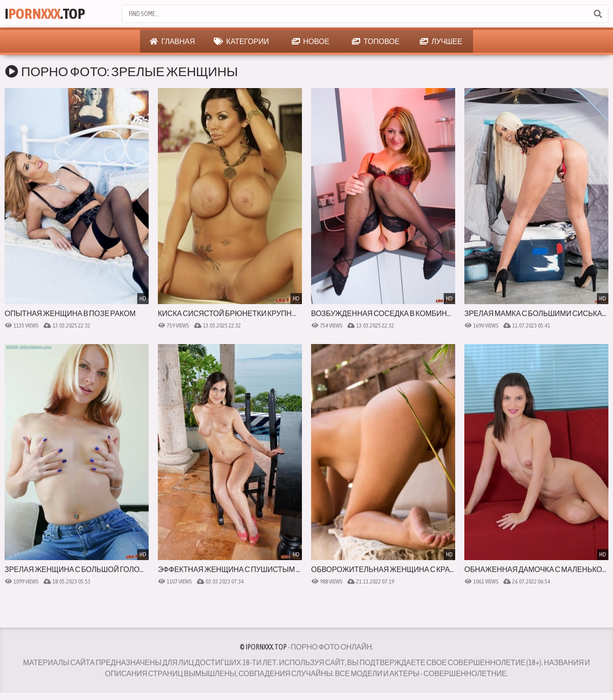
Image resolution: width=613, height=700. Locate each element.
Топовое (376, 41)
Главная (172, 41)
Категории (241, 41)
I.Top (45, 14)
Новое (311, 41)
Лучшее (441, 41)
